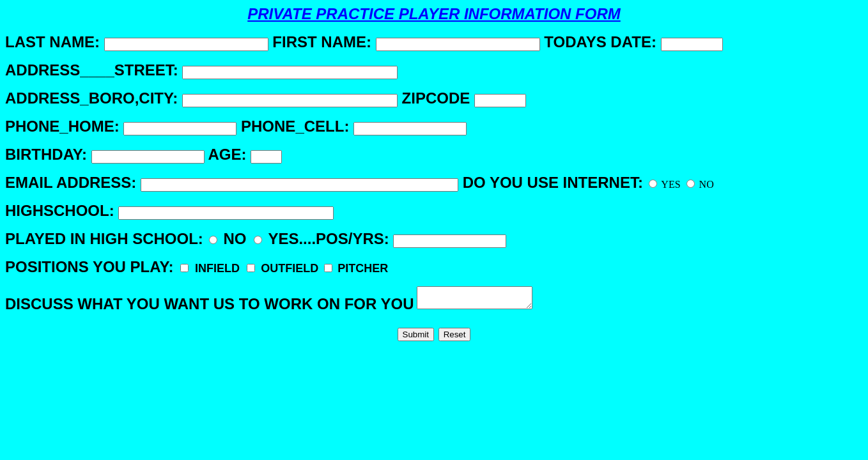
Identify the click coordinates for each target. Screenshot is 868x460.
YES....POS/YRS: (380, 239)
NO (700, 184)
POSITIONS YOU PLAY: (197, 267)
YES (665, 184)
